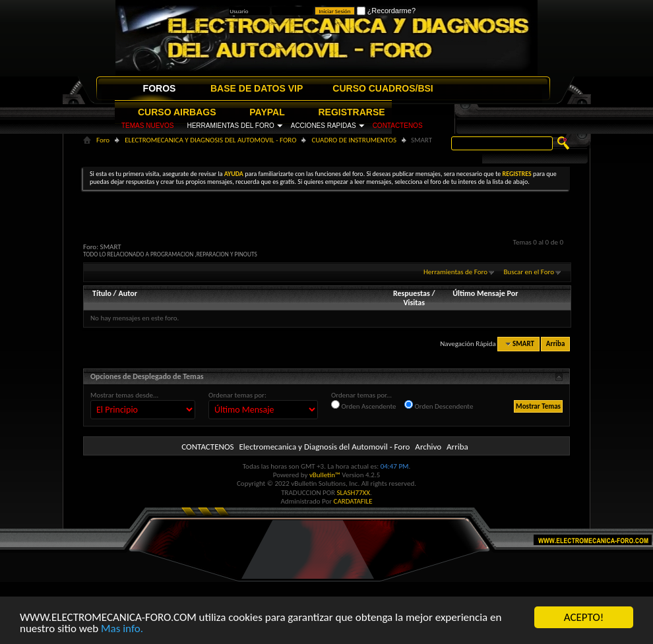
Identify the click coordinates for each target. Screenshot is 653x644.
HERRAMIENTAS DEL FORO (230, 126)
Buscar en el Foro (529, 272)
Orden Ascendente (364, 405)
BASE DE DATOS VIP (257, 88)
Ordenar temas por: (237, 395)
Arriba (556, 344)
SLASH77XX (354, 493)
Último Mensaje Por (485, 293)
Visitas (414, 303)
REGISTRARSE (352, 112)
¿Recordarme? (386, 11)
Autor (127, 293)
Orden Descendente (439, 405)
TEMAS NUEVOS (147, 126)
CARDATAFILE (353, 501)
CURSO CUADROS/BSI (383, 88)
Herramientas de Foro (455, 272)
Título (102, 293)
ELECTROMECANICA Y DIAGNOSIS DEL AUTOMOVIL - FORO (210, 140)
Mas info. (122, 629)
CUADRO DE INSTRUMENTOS (354, 140)
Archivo (428, 447)
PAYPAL (267, 112)
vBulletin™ (325, 475)
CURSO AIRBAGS (177, 112)
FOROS (160, 88)
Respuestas (412, 293)
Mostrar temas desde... (124, 395)
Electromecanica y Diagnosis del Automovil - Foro (324, 447)
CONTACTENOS (398, 126)
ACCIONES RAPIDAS (324, 126)
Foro (103, 140)
